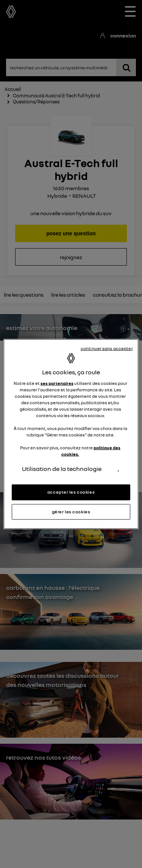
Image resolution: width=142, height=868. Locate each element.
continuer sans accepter (107, 348)
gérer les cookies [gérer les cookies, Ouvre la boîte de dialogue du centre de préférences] (71, 511)
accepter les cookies (71, 492)
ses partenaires (57, 383)
